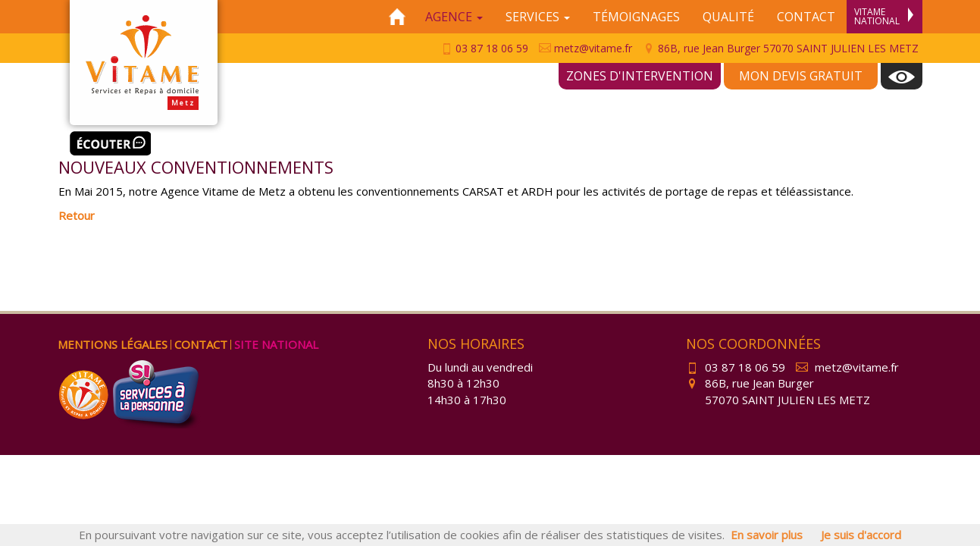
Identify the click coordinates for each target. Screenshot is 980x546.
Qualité (728, 17)
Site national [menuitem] (276, 344)
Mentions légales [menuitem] (113, 344)
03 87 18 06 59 (484, 48)
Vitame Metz (144, 63)
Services (538, 17)
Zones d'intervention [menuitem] (640, 76)
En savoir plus (767, 535)
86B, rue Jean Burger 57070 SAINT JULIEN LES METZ (781, 48)
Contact (806, 17)
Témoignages (636, 17)
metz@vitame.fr (585, 48)
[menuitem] (902, 76)
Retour (77, 215)
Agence (454, 17)
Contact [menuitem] (201, 344)
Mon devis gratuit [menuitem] (801, 76)
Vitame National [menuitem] (884, 16)
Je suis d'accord (861, 535)
